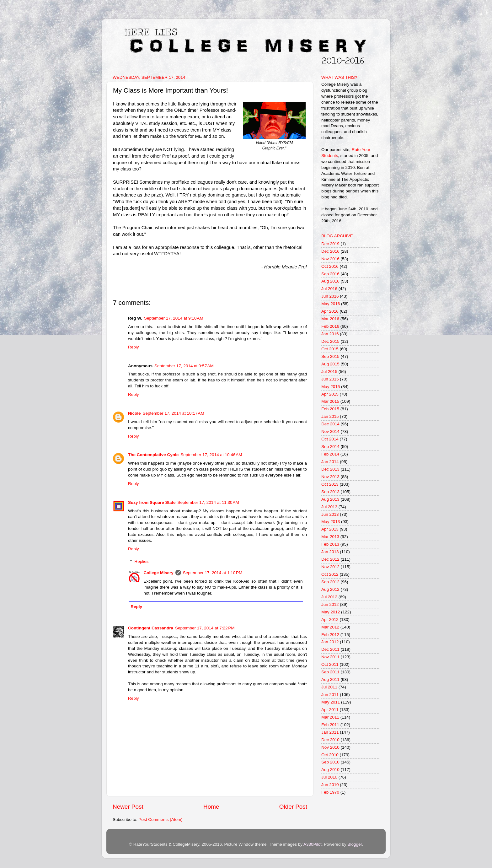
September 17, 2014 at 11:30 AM (208, 502)
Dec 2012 (330, 559)
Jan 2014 (330, 462)
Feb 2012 (330, 635)
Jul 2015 (329, 372)
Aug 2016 (330, 281)
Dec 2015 (330, 341)
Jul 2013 (329, 507)
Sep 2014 (330, 447)
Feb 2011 (330, 725)
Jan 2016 (330, 334)
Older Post (293, 807)
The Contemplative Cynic (153, 455)
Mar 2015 (330, 401)
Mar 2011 (330, 717)
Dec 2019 (330, 244)
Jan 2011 (330, 732)
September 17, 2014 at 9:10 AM (174, 318)
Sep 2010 (330, 762)
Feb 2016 (330, 326)
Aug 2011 (330, 679)
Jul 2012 (329, 597)
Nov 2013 (330, 477)
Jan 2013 (330, 552)
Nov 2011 (330, 657)
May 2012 (331, 612)
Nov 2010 (330, 747)
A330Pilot (313, 844)
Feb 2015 (330, 409)
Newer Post (128, 807)
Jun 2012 (330, 604)
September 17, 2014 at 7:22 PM (205, 628)
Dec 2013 (330, 469)
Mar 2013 (330, 537)
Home (211, 807)
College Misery (159, 573)
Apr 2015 (330, 394)
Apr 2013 (330, 529)
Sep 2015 (330, 356)
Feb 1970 (330, 792)
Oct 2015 (330, 349)
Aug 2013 (330, 499)
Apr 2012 (330, 620)
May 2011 (331, 702)
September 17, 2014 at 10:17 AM (174, 413)
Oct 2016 (330, 266)
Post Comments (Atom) (161, 819)
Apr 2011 (330, 710)
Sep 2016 (330, 274)
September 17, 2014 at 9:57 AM (184, 366)
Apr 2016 (330, 311)
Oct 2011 (330, 664)
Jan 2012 (330, 642)
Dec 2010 (330, 740)
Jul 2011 (329, 687)
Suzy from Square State (152, 502)
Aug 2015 (330, 364)
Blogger (355, 844)
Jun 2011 (330, 695)
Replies (142, 561)
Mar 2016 (330, 319)
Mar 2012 (330, 627)
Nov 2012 (330, 567)
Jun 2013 (330, 514)
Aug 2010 (330, 770)
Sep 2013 (330, 492)
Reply (134, 347)
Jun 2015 (330, 379)
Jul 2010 (329, 777)
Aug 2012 (330, 589)
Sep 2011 (330, 672)
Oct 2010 (330, 755)
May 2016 (331, 304)
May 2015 (331, 387)
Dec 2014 (330, 424)
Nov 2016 (330, 259)
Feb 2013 (330, 544)
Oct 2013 (330, 484)
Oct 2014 (330, 439)
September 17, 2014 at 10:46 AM (211, 455)
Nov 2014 (330, 431)
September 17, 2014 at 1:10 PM (213, 573)
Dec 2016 (330, 251)
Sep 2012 (330, 582)
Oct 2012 (330, 574)
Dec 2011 (330, 649)
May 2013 (331, 522)
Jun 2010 (330, 785)
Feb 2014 (330, 454)
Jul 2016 (329, 289)
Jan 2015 (330, 416)
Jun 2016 (330, 296)
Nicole (134, 413)
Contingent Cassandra (151, 628)
